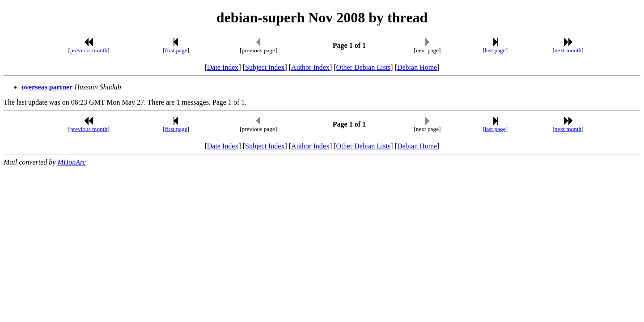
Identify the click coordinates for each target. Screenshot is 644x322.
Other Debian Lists (364, 67)
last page (495, 50)
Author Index (310, 67)
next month (568, 50)
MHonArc (71, 162)
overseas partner (47, 87)
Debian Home (417, 67)
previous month (89, 50)
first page (176, 50)
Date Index (223, 67)
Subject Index (265, 67)
